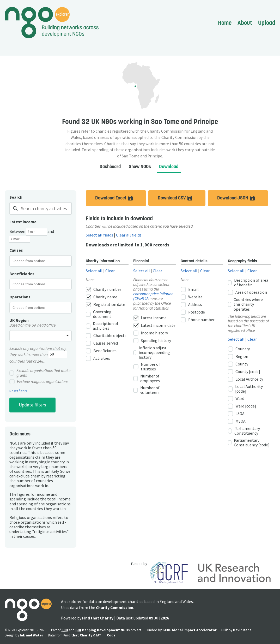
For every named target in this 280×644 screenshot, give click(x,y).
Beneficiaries (101, 351)
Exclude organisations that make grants (40, 373)
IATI (99, 635)
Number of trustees (147, 367)
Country (239, 349)
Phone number (198, 320)
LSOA (236, 414)
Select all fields (99, 235)
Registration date (105, 305)
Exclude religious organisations (39, 382)
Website (192, 297)
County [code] (244, 372)
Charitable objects (106, 336)
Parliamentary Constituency (244, 431)
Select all (94, 271)
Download (169, 166)
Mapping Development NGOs (106, 630)
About (245, 23)
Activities (98, 358)
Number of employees (147, 379)
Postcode (193, 312)
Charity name (102, 297)
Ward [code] (242, 406)
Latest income (150, 318)
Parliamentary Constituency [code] (249, 443)
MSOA (237, 421)
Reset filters (18, 391)
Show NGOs (140, 166)
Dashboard (110, 166)
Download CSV (182, 198)
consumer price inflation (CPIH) (153, 296)
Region (238, 357)
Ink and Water (32, 635)
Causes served (102, 343)
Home (225, 23)
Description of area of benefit (248, 283)
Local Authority (245, 379)
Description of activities (102, 326)
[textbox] (33, 261)
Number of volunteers (146, 390)
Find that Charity (98, 618)
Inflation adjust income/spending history (152, 353)
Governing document (99, 314)
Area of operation (247, 292)
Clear (110, 271)
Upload (267, 23)
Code (111, 635)
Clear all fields (129, 235)
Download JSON (243, 198)
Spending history (152, 341)
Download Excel (121, 198)
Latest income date (154, 326)
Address (191, 305)
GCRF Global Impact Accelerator (190, 630)
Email (190, 289)
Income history (151, 333)
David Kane (242, 630)
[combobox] (41, 261)
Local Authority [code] (245, 389)
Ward (236, 399)
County (238, 364)
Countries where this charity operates (245, 304)
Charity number (104, 289)
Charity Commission (115, 608)
